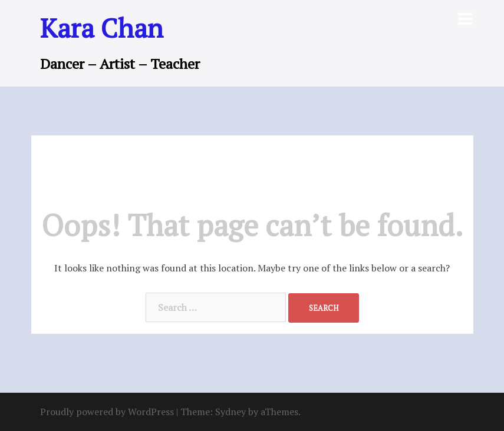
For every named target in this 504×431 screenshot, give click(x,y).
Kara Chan (102, 28)
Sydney (230, 412)
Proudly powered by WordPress (107, 412)
